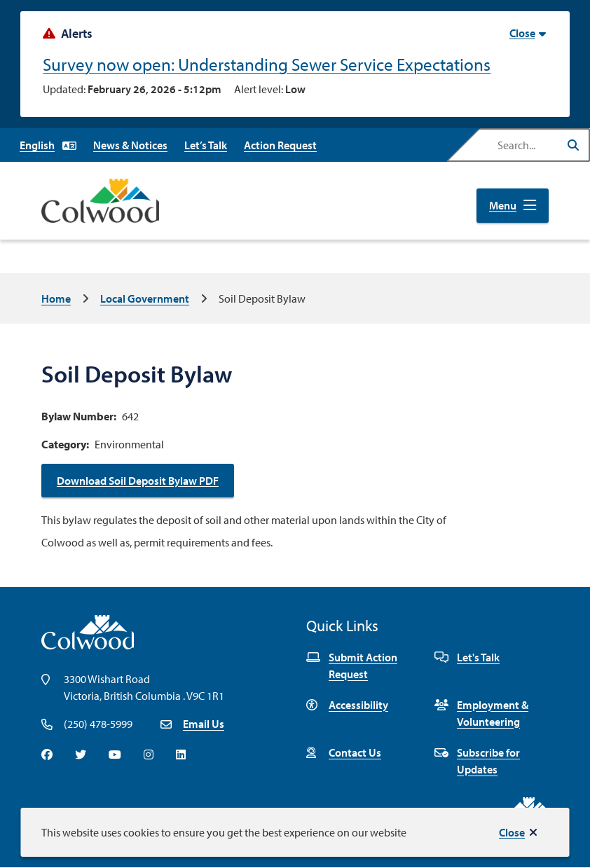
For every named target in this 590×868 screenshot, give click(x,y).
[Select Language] (48, 145)
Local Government (145, 298)
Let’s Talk (206, 145)
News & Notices (130, 145)
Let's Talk (467, 657)
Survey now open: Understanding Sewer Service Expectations (267, 64)
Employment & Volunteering (481, 713)
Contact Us (344, 752)
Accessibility (347, 705)
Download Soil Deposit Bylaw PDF (138, 481)
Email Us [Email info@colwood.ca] (204, 724)
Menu (503, 205)
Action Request (280, 145)
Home (56, 298)
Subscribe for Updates (477, 761)
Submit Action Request (352, 666)
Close (512, 832)
